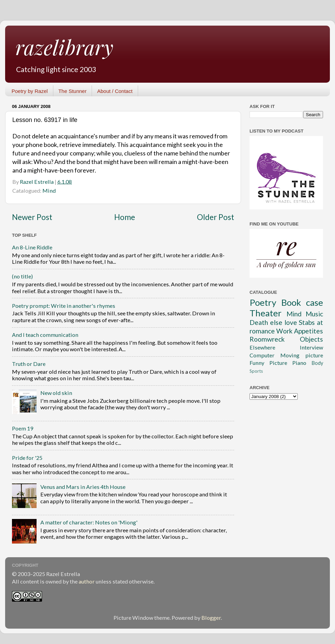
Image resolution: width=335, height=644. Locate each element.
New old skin (56, 393)
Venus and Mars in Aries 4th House (83, 487)
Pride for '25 (27, 458)
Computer (262, 355)
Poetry (263, 302)
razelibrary (64, 47)
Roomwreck (267, 339)
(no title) (22, 276)
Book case (302, 302)
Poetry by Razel (30, 91)
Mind (49, 190)
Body (317, 363)
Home (125, 217)
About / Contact (115, 91)
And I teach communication (45, 335)
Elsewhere (262, 347)
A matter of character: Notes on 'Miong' (89, 522)
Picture (278, 363)
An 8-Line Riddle (32, 247)
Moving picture (302, 355)
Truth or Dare (29, 364)
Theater (266, 313)
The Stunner (73, 91)
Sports (256, 371)
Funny (257, 363)
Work (284, 331)
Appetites (309, 331)
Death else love (273, 322)
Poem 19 (23, 428)
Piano (299, 363)
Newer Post (32, 217)
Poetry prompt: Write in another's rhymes (64, 306)
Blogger (211, 618)
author (87, 581)
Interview (311, 347)
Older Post (216, 217)
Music (314, 314)
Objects (311, 339)
